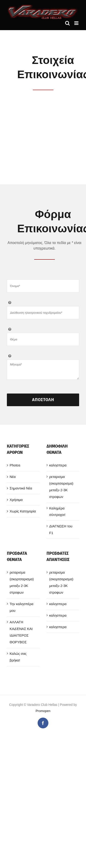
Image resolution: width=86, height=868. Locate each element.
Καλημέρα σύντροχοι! (57, 511)
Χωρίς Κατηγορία (23, 510)
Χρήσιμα (16, 499)
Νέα (13, 476)
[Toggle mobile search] (67, 23)
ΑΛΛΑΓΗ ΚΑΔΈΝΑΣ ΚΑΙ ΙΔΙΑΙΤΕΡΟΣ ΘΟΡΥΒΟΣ (21, 631)
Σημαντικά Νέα (21, 487)
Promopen (43, 710)
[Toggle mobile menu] (77, 23)
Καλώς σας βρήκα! (18, 656)
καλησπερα (58, 464)
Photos (15, 464)
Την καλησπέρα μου (21, 606)
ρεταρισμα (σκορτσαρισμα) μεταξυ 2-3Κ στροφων (61, 486)
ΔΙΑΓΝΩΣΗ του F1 (61, 529)
